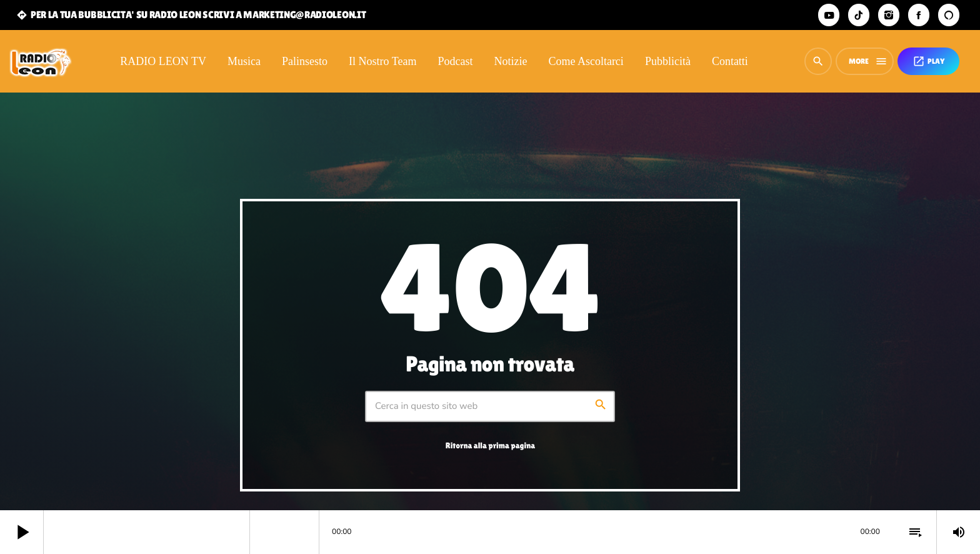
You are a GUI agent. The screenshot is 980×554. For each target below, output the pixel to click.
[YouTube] (829, 15)
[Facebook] (919, 15)
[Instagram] (889, 15)
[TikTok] (859, 15)
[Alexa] (949, 15)
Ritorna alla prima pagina (490, 446)
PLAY (928, 61)
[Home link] (41, 61)
